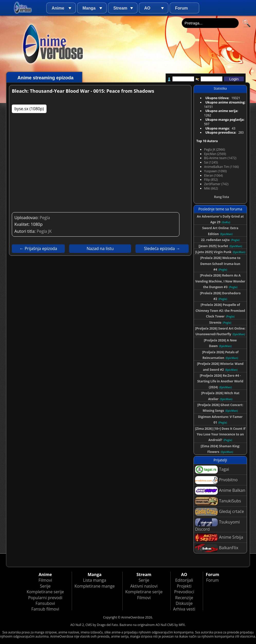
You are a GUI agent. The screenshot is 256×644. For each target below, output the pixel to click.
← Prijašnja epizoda (38, 248)
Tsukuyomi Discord (217, 525)
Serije (45, 586)
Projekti (184, 586)
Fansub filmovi (45, 609)
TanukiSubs (218, 501)
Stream (120, 8)
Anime (58, 8)
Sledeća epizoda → (162, 248)
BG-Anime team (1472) (220, 158)
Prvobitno (216, 480)
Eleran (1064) (213, 175)
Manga (89, 8)
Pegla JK (44, 231)
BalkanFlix (217, 548)
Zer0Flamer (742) (216, 184)
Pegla (45, 218)
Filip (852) (211, 180)
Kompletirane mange (95, 586)
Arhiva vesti (184, 609)
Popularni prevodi (45, 598)
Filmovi (45, 580)
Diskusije (184, 603)
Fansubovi (45, 603)
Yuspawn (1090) (215, 171)
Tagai (212, 470)
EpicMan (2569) (215, 154)
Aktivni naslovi (144, 586)
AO (147, 8)
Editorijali (184, 580)
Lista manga (95, 580)
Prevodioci (184, 592)
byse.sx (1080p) (29, 109)
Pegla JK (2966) (215, 149)
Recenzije (184, 598)
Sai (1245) (211, 162)
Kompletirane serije (45, 592)
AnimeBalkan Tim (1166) (221, 167)
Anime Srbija (219, 538)
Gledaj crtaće (220, 512)
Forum (181, 8)
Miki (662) (211, 188)
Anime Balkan (220, 491)
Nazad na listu (100, 248)
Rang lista (222, 197)
